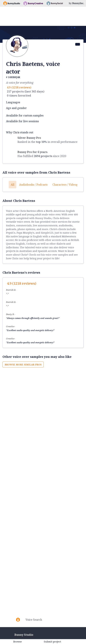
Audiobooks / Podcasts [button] (33, 185)
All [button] (13, 185)
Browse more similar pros (23, 365)
